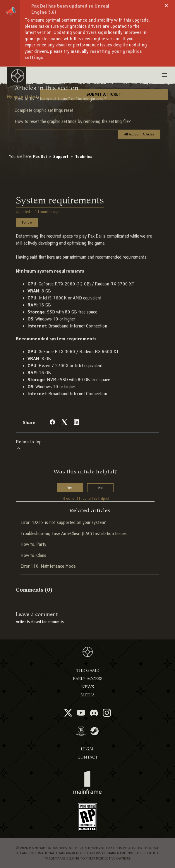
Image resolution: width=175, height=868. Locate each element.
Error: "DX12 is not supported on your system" (64, 522)
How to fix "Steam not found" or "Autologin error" (61, 99)
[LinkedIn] (76, 422)
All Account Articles (139, 134)
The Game (88, 671)
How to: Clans (33, 555)
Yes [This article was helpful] (70, 488)
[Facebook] (52, 422)
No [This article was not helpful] (101, 488)
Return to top (29, 445)
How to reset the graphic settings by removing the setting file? (73, 121)
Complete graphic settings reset (44, 110)
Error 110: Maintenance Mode (48, 566)
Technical (84, 157)
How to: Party (33, 544)
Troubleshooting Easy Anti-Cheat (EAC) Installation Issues (74, 534)
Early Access (88, 679)
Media (88, 695)
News (88, 687)
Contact (88, 757)
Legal (88, 749)
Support (61, 157)
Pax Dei (40, 157)
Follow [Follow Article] (27, 222)
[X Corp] (64, 422)
